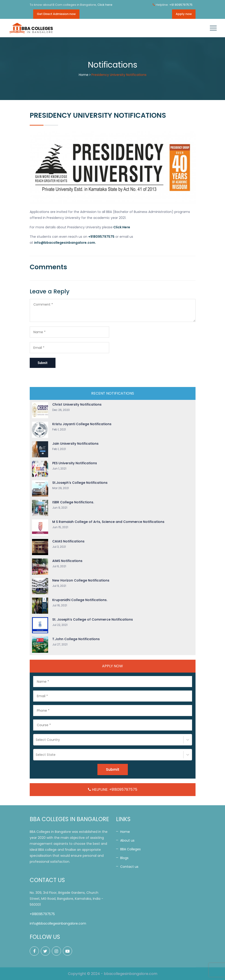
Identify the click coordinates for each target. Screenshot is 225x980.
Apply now (184, 14)
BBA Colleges (130, 849)
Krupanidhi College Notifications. (80, 600)
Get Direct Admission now (56, 14)
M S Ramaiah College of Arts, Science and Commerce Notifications (108, 522)
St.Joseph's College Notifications (80, 483)
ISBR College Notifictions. (73, 502)
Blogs (124, 858)
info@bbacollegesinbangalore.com (58, 923)
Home (84, 75)
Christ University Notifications (77, 404)
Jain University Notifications (75, 444)
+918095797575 (42, 914)
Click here (105, 5)
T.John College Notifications (76, 639)
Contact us (129, 867)
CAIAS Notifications (68, 541)
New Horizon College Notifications (81, 580)
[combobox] (36, 740)
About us (127, 840)
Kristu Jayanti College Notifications (82, 424)
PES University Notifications (75, 463)
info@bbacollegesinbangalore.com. (65, 243)
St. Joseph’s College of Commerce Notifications (93, 619)
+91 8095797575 (181, 5)
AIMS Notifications (67, 561)
